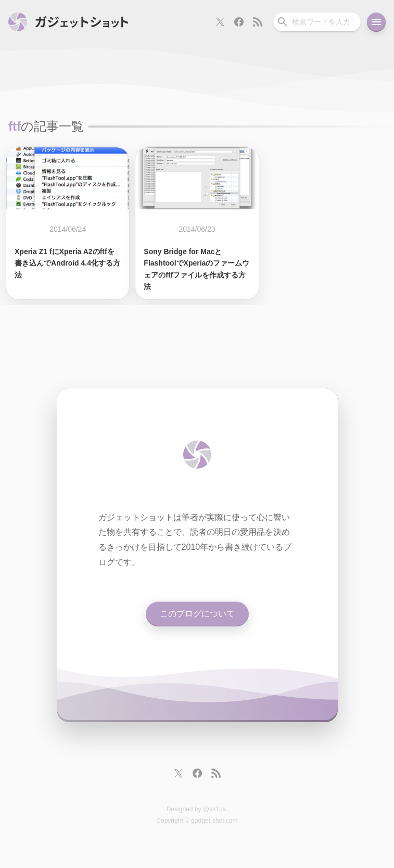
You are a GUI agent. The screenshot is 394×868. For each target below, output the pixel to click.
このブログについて (197, 614)
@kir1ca (214, 809)
